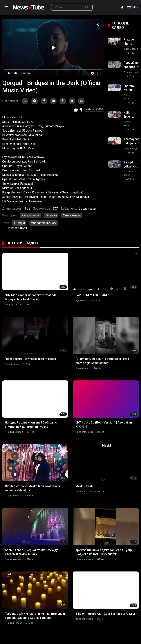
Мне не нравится (81, 110)
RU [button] (132, 7)
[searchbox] (66, 7)
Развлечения (30, 215)
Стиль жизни (72, 215)
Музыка (51, 215)
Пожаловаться (15, 228)
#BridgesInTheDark (44, 223)
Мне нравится (76, 110)
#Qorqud (19, 223)
